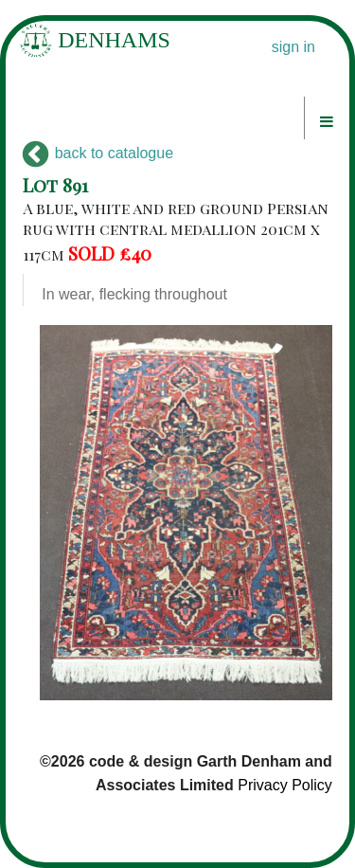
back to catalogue (98, 153)
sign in (293, 47)
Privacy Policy (285, 785)
